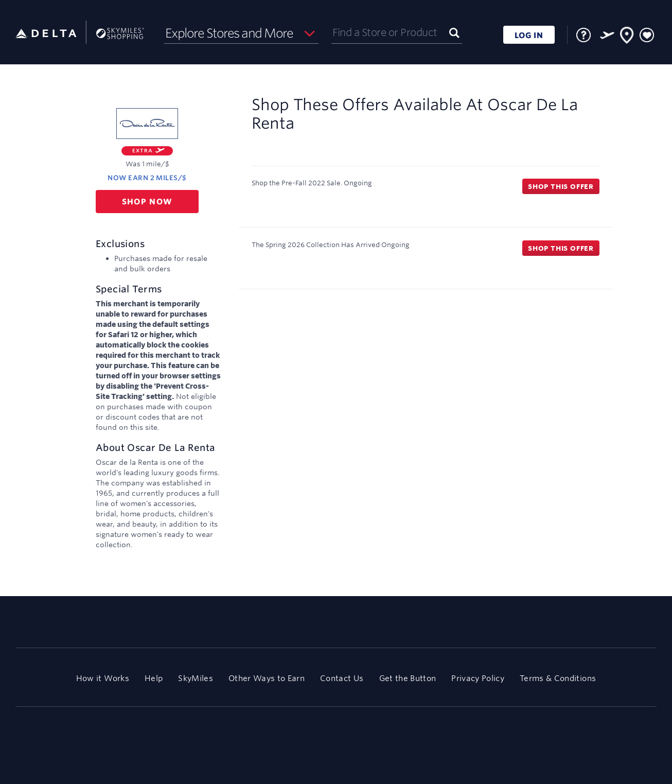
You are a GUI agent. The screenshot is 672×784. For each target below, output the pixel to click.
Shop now (147, 202)
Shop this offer (561, 186)
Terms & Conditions (558, 678)
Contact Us (342, 678)
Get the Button (408, 678)
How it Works (103, 678)
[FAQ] (583, 35)
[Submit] (454, 32)
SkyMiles (196, 678)
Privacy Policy (478, 678)
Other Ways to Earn (267, 678)
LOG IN (529, 35)
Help (154, 678)
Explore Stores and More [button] (229, 33)
